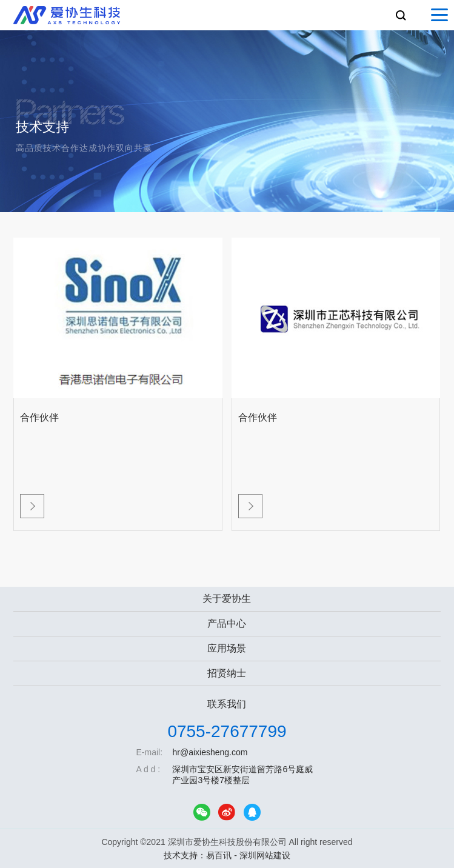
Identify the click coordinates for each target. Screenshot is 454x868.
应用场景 (227, 648)
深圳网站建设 (265, 855)
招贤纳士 (227, 673)
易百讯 (219, 855)
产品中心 (227, 623)
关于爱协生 (227, 599)
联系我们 (227, 704)
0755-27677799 (227, 731)
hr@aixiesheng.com (210, 752)
